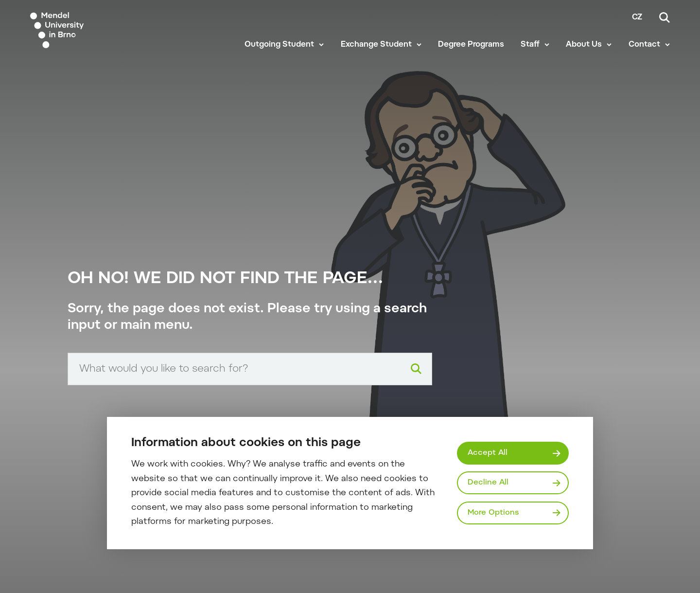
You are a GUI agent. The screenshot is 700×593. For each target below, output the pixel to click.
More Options (493, 513)
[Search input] (250, 369)
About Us (584, 45)
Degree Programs (471, 45)
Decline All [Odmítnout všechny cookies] (488, 483)
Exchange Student (376, 45)
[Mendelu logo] (87, 30)
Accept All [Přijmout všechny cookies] (488, 453)
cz (637, 18)
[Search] (665, 18)
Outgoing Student (279, 45)
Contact (644, 45)
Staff (530, 45)
